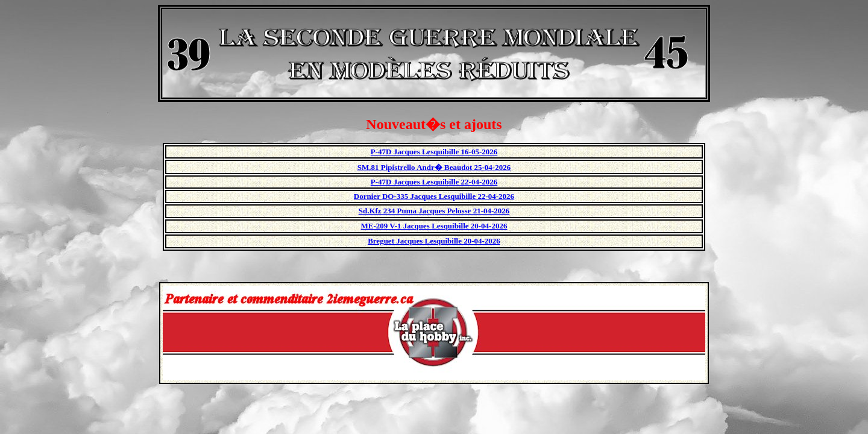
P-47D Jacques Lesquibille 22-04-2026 (434, 182)
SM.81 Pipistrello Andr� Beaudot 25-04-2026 (434, 167)
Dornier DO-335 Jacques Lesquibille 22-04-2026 (434, 196)
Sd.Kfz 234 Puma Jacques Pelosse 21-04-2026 (434, 211)
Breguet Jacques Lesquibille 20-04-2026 (434, 241)
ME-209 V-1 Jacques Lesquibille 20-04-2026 (434, 226)
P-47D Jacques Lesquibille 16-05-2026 (434, 152)
